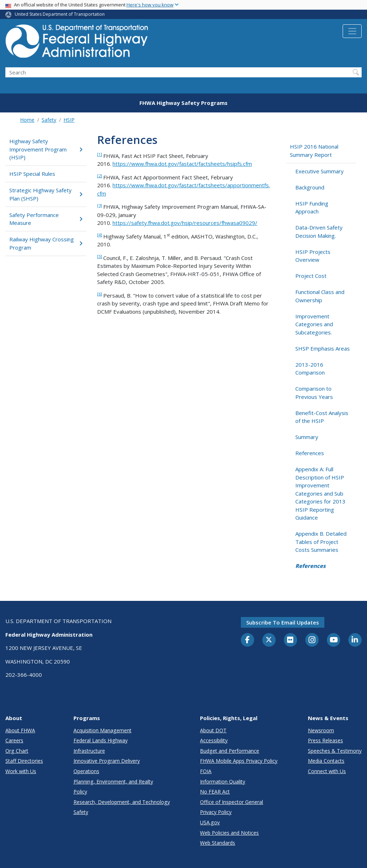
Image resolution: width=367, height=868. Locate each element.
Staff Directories (24, 761)
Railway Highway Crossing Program (46, 243)
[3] (100, 205)
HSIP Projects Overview (313, 256)
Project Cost (311, 276)
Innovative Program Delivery (107, 761)
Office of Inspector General (232, 802)
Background (310, 187)
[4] (100, 235)
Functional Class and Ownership (320, 296)
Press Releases (325, 740)
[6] (100, 294)
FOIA (206, 771)
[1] (100, 154)
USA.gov (210, 822)
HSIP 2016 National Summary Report (314, 151)
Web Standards (218, 843)
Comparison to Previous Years (314, 393)
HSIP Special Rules (32, 174)
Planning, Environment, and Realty (113, 782)
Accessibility (214, 740)
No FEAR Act (215, 792)
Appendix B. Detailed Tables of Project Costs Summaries (321, 542)
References (310, 453)
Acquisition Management (103, 730)
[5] (100, 256)
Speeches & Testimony (335, 751)
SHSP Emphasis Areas (323, 348)
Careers (14, 740)
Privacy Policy (216, 812)
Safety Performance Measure (46, 219)
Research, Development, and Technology (122, 802)
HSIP (69, 120)
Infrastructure (89, 751)
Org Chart (17, 751)
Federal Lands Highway (101, 740)
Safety (49, 120)
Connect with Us (327, 771)
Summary (307, 437)
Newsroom (321, 730)
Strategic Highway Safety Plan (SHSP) (46, 194)
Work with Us (21, 771)
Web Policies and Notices (229, 833)
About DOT (213, 730)
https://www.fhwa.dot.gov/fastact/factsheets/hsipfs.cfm (182, 164)
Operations (86, 771)
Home (27, 120)
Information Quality (223, 782)
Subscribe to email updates (283, 622)
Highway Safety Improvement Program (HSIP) (46, 149)
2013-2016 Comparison (310, 369)
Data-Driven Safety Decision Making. (319, 232)
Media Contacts (326, 761)
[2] (100, 176)
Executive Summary (320, 171)
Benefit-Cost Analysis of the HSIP (322, 417)
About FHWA (20, 730)
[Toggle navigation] (352, 31)
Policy (80, 792)
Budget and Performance (230, 751)
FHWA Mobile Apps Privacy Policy (239, 761)
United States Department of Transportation (60, 14)
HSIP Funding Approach (312, 208)
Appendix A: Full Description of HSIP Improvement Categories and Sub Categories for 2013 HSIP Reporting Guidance (320, 493)
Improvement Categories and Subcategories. (314, 324)
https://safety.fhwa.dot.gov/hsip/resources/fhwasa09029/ (185, 223)
